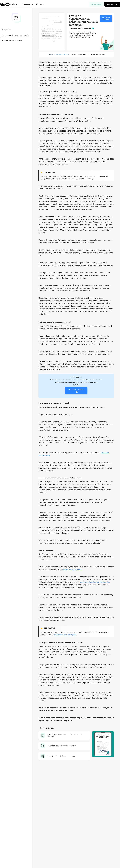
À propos (43, 4)
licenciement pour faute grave (65, 635)
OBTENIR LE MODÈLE (106, 19)
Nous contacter (112, 4)
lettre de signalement (73, 569)
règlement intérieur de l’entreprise (95, 582)
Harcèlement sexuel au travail (13, 40)
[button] (17, 4)
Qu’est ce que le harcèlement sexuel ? (15, 35)
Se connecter (96, 4)
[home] (5, 4)
